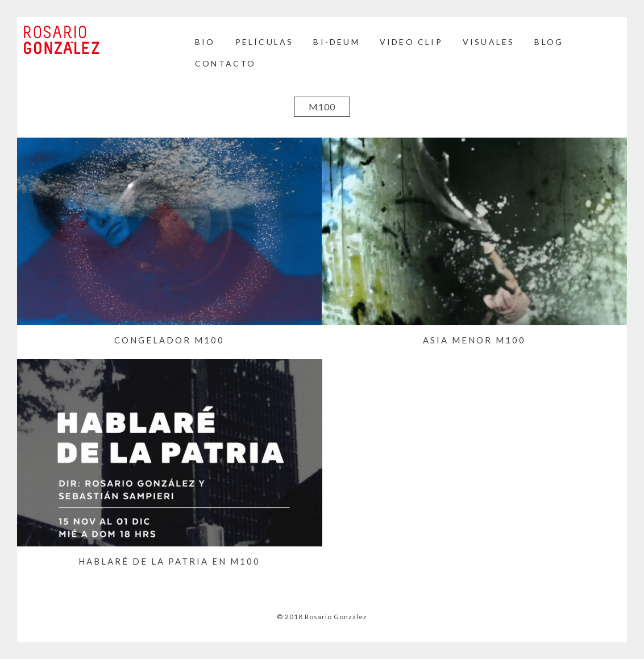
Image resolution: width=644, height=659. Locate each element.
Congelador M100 (169, 340)
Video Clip (411, 42)
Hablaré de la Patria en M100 (169, 561)
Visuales (489, 42)
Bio (205, 42)
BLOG (549, 42)
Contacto (226, 63)
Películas (265, 42)
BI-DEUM (336, 42)
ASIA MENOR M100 (474, 340)
